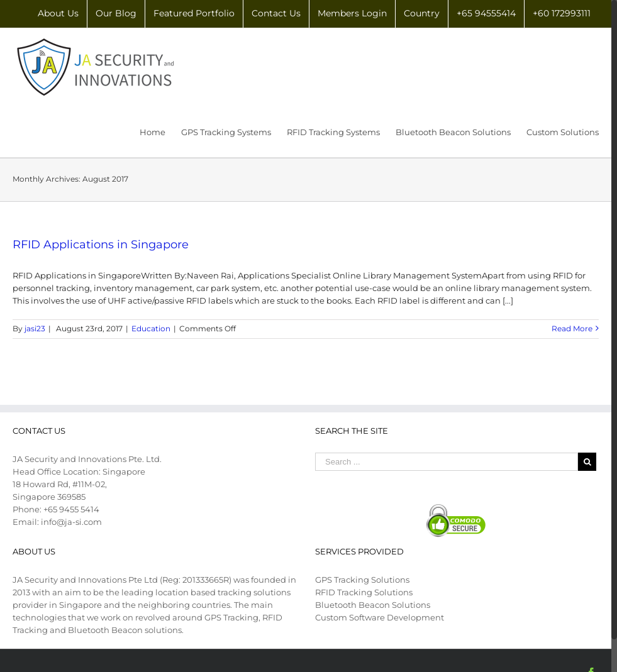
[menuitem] (58, 14)
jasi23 (35, 328)
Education (151, 328)
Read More (572, 328)
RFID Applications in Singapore (101, 245)
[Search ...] (447, 462)
